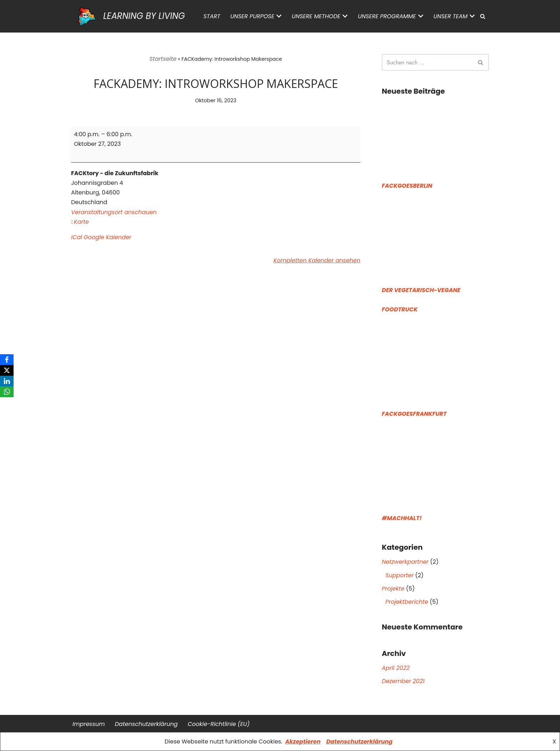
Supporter (399, 575)
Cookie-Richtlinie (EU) (218, 724)
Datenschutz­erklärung (146, 724)
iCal (77, 237)
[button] (279, 16)
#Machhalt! (402, 518)
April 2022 (396, 668)
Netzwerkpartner (405, 562)
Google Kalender (107, 237)
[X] (7, 370)
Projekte (393, 589)
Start (212, 16)
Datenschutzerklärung (359, 742)
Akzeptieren (303, 742)
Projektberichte (407, 602)
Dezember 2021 (403, 681)
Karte (80, 222)
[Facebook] (7, 360)
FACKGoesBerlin (407, 186)
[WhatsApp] (7, 392)
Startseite (163, 59)
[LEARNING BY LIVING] (128, 16)
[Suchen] (483, 16)
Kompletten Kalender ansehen (317, 260)
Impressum (89, 724)
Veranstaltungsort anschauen (114, 212)
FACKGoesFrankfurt (414, 414)
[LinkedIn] (7, 381)
